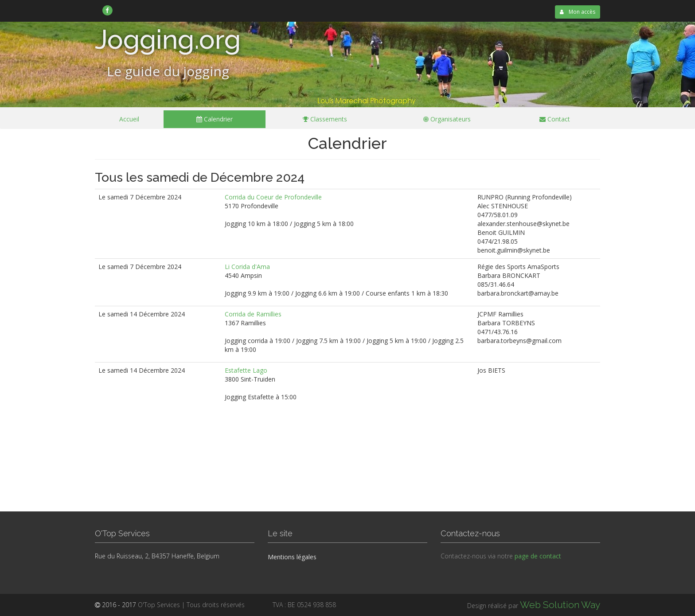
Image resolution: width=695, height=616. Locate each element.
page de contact (538, 556)
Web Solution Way (560, 605)
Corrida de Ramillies (253, 314)
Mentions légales (292, 557)
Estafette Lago (246, 370)
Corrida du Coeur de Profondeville (273, 197)
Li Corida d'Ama (247, 267)
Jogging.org (168, 39)
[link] (107, 10)
